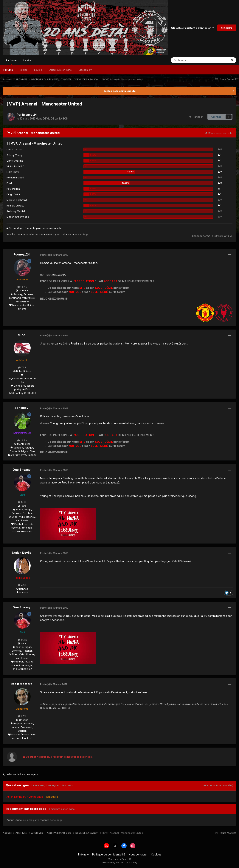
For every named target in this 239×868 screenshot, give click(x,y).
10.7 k (22, 287)
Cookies (156, 854)
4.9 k (22, 585)
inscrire (50, 234)
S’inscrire (227, 28)
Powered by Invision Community (119, 862)
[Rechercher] (191, 60)
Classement (85, 70)
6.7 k (22, 716)
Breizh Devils (21, 553)
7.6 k (22, 367)
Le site (27, 60)
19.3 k (22, 440)
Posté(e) (54, 255)
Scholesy (21, 408)
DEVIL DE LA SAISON (56, 118)
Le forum (11, 62)
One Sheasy (22, 470)
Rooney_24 (29, 115)
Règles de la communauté (119, 91)
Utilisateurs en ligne (60, 70)
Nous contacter (138, 854)
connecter (29, 234)
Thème (83, 854)
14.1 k (22, 502)
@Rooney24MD (59, 275)
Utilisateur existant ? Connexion (193, 28)
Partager (196, 117)
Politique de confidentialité (109, 854)
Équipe (38, 70)
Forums (8, 70)
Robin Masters (22, 684)
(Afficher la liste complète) (218, 785)
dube (21, 335)
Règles (24, 70)
